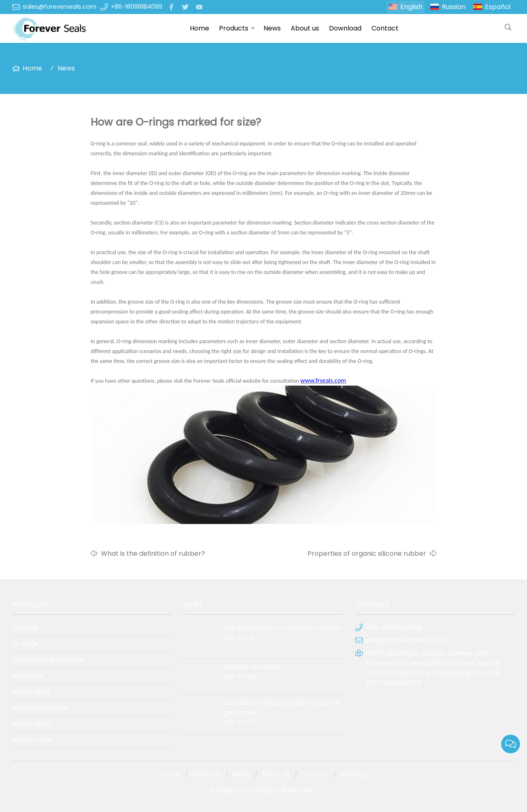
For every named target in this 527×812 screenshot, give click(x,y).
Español (498, 7)
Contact (385, 28)
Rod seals (28, 676)
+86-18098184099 (136, 7)
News (272, 28)
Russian (454, 7)
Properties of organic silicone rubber (367, 553)
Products (234, 28)
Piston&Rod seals (40, 708)
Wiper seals (31, 724)
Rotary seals (32, 740)
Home (199, 28)
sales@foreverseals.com (59, 7)
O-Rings (25, 644)
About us (305, 28)
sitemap (353, 774)
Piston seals (31, 692)
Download (345, 28)
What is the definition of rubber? (153, 553)
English (411, 7)
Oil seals (26, 628)
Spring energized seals (49, 660)
